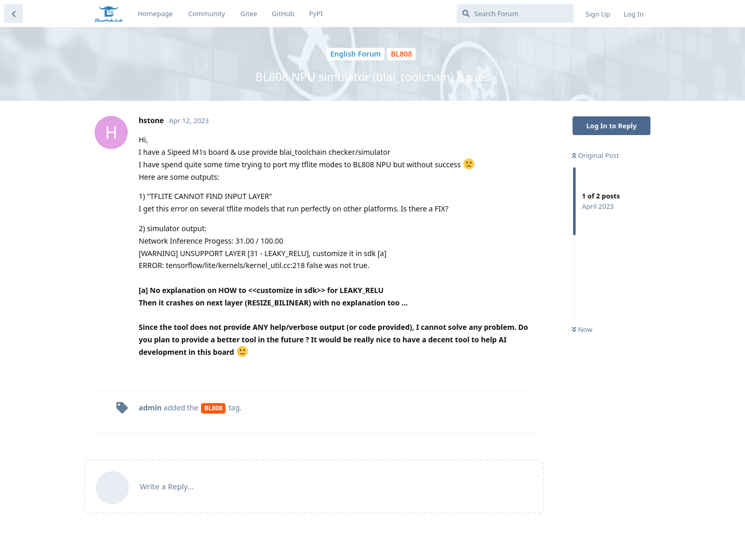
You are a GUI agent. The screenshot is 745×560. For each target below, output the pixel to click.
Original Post (595, 155)
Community (207, 14)
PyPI (316, 14)
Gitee (249, 14)
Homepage (155, 14)
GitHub (283, 14)
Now (582, 329)
